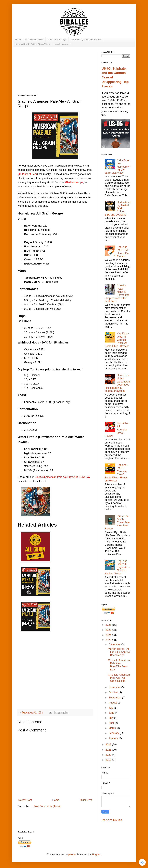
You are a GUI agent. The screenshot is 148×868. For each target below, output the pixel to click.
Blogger (96, 855)
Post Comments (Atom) (47, 806)
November (115, 687)
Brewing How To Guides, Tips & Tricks (33, 44)
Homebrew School (62, 44)
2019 (109, 760)
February (114, 733)
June (112, 713)
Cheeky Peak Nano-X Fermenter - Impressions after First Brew (117, 293)
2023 (109, 640)
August (113, 703)
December (115, 644)
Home (18, 39)
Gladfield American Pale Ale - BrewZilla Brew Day (119, 665)
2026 (109, 625)
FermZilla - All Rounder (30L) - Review (117, 429)
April (112, 723)
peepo (72, 855)
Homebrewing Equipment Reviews (86, 39)
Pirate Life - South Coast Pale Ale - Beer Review (118, 522)
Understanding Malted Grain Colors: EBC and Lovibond (118, 208)
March (113, 728)
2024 (109, 635)
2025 (109, 630)
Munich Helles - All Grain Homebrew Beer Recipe (119, 652)
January (114, 738)
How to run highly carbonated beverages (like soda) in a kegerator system (117, 383)
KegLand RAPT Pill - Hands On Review (123, 252)
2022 (109, 745)
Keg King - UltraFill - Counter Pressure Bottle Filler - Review (117, 340)
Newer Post (25, 800)
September (115, 698)
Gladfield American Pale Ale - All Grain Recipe (119, 678)
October (114, 692)
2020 (109, 755)
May (111, 718)
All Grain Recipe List (34, 39)
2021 (109, 750)
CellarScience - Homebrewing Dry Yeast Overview (118, 167)
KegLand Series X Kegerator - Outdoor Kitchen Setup (117, 567)
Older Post (86, 800)
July (111, 708)
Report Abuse (112, 820)
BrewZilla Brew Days (57, 39)
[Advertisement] (55, 73)
